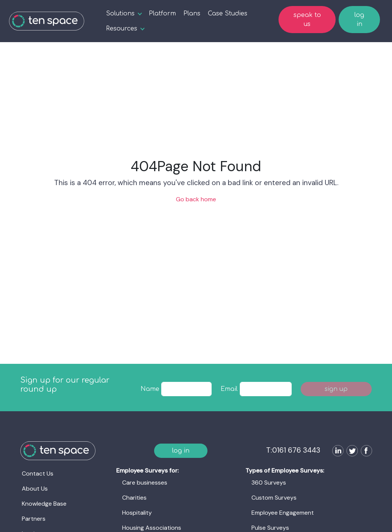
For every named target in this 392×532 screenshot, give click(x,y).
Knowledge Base (44, 504)
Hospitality (137, 513)
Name (150, 389)
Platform (162, 14)
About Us (35, 489)
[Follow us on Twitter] (351, 452)
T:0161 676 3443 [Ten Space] (293, 450)
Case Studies (228, 14)
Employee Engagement (283, 513)
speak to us (307, 20)
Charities (134, 498)
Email (229, 389)
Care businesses (145, 483)
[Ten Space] (47, 21)
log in (359, 20)
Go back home (196, 199)
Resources (122, 29)
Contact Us (38, 473)
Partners (34, 519)
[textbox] (186, 389)
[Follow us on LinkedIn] (336, 452)
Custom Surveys (274, 498)
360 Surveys (269, 483)
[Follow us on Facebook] (365, 452)
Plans (192, 14)
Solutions (120, 14)
